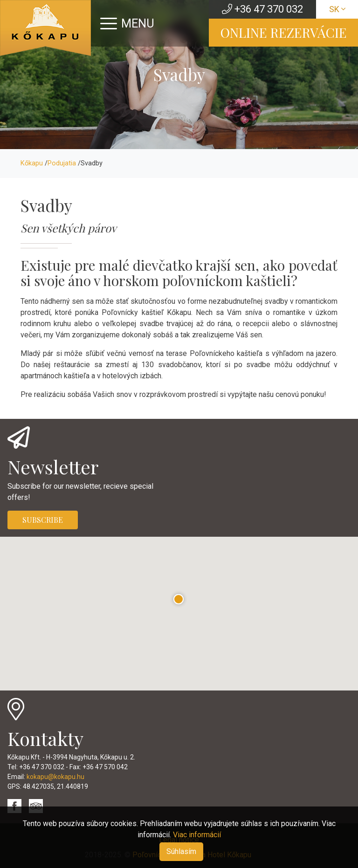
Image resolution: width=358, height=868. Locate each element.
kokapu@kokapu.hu (55, 777)
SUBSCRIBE (43, 520)
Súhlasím (181, 851)
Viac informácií (197, 835)
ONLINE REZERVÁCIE (284, 32)
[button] (179, 599)
